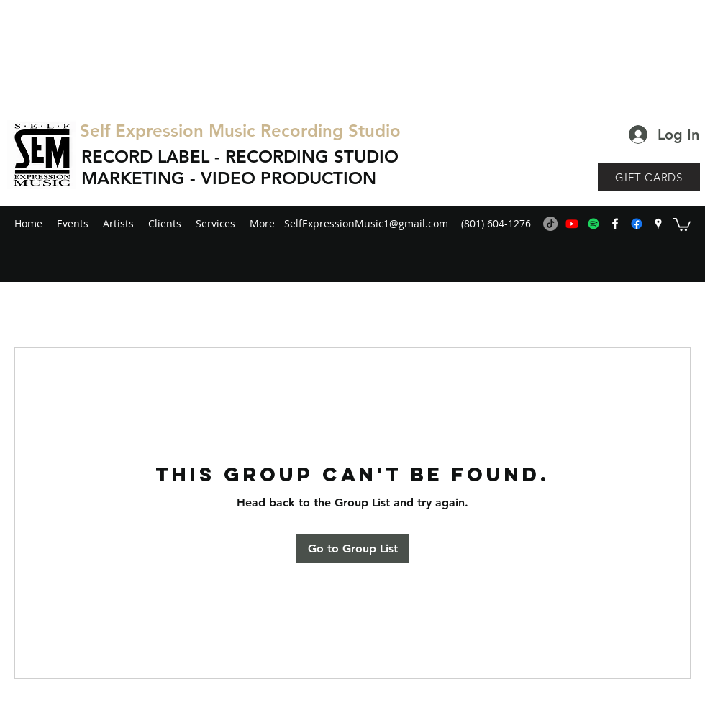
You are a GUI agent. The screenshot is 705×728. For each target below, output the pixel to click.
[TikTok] (550, 224)
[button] (682, 224)
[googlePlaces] (658, 224)
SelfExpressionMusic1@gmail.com (366, 223)
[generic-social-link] (637, 224)
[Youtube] (572, 224)
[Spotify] (593, 224)
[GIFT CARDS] (649, 177)
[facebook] (615, 224)
